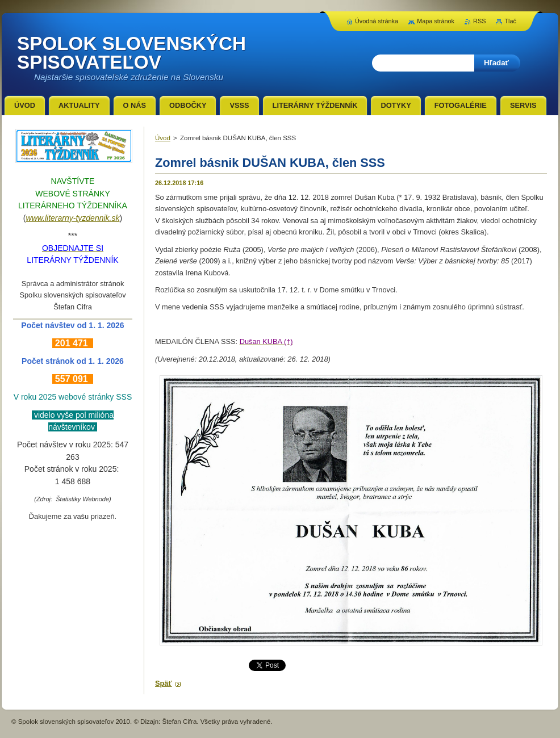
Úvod (163, 138)
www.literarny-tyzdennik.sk (73, 218)
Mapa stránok (436, 21)
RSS (479, 21)
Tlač (510, 21)
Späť (164, 683)
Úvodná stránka (377, 21)
